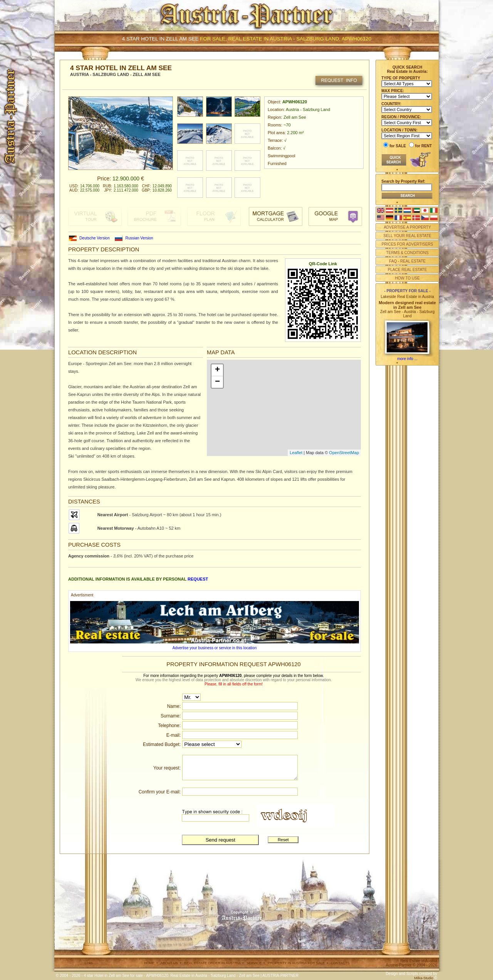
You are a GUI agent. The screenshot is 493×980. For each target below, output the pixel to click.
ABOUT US (169, 963)
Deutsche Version (94, 238)
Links (89, 963)
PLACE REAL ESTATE (407, 270)
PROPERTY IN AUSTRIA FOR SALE (296, 963)
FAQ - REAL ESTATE (407, 261)
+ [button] (217, 370)
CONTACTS (340, 963)
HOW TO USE (407, 278)
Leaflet (296, 453)
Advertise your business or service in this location (215, 648)
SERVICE (254, 963)
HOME (149, 963)
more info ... (407, 359)
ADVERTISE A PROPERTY (407, 227)
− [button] (217, 382)
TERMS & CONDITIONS (407, 253)
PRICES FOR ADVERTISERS (407, 244)
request (198, 579)
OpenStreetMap (344, 453)
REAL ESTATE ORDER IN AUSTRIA (212, 963)
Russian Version (139, 238)
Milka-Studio (424, 978)
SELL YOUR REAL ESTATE (407, 236)
